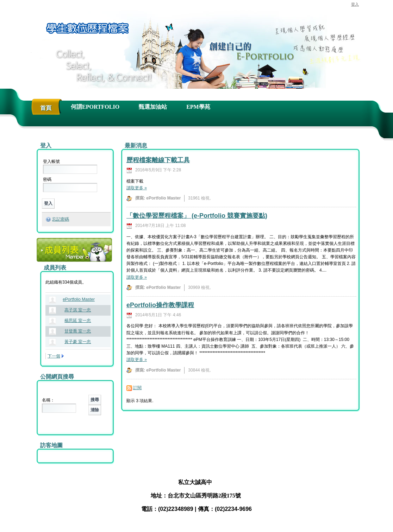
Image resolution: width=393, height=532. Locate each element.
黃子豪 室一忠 (78, 342)
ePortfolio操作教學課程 (160, 305)
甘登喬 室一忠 (78, 331)
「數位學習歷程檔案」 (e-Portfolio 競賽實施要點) (197, 216)
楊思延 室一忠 (78, 321)
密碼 (47, 179)
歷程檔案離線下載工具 (158, 160)
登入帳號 (51, 161)
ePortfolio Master (79, 299)
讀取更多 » (137, 188)
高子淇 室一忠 (78, 310)
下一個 (54, 356)
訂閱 (137, 388)
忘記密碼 (61, 219)
